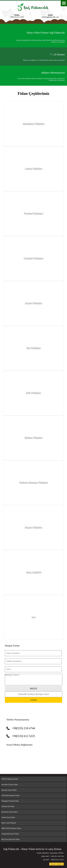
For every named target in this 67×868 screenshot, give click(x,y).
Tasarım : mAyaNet (56, 864)
